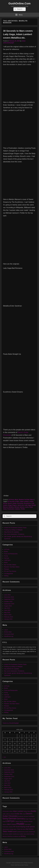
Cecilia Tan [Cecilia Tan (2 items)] (18, 814)
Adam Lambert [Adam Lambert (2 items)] (18, 811)
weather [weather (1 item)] (11, 834)
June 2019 (7, 595)
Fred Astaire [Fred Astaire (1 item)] (31, 816)
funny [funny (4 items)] (5, 819)
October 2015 (8, 602)
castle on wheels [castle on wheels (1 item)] (10, 814)
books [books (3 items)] (34, 811)
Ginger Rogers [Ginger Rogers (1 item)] (29, 819)
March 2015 (8, 615)
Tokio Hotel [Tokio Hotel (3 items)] (7, 831)
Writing (6, 576)
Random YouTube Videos (26, 500)
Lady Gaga (28, 505)
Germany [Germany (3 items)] (21, 819)
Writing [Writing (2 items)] (23, 836)
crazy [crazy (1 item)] (24, 814)
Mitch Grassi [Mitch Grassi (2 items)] (12, 824)
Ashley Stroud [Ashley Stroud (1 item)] (27, 811)
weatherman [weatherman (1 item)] (16, 834)
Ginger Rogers (12, 505)
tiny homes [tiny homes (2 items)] (30, 829)
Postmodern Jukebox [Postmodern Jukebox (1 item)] (8, 827)
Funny (6, 556)
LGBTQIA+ (7, 560)
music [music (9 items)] (20, 824)
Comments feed (9, 634)
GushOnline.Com (19, 3)
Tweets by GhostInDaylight (11, 723)
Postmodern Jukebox (14, 509)
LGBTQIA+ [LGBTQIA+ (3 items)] (11, 821)
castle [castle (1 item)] (4, 814)
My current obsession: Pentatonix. (14, 534)
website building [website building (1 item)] (30, 834)
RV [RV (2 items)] (15, 827)
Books (6, 552)
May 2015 (7, 612)
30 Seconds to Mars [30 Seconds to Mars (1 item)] (8, 811)
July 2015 (7, 608)
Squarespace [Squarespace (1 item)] (6, 829)
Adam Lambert (24, 501)
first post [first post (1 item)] (26, 816)
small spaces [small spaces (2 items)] (30, 827)
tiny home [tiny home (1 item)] (23, 829)
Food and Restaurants (11, 554)
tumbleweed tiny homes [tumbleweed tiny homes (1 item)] (23, 832)
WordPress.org (9, 636)
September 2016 (9, 599)
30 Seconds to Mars (13, 501)
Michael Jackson (19, 507)
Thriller (23, 509)
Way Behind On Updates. (12, 532)
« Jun (4, 757)
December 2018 (9, 597)
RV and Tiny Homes (10, 571)
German (7, 558)
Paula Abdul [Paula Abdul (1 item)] (28, 824)
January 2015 (8, 619)
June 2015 (7, 610)
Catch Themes (25, 865)
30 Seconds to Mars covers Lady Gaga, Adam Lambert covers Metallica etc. (18, 34)
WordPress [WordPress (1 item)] (10, 836)
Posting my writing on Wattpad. (13, 530)
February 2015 (9, 617)
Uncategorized (9, 574)
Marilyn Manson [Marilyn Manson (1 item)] (19, 821)
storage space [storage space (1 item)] (13, 829)
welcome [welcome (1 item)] (5, 836)
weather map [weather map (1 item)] (23, 834)
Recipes (7, 569)
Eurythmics (27, 503)
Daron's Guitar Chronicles (15, 503)
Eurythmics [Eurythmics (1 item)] (21, 816)
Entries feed (8, 632)
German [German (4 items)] (12, 819)
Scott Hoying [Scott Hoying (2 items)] (21, 827)
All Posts (11, 500)
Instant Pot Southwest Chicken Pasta (15, 528)
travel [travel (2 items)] (15, 832)
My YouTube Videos (10, 565)
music (27, 507)
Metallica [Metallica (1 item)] (26, 821)
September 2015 (9, 604)
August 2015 (8, 606)
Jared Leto (21, 505)
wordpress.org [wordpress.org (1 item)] (17, 836)
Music (16, 500)
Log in (6, 630)
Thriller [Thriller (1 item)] (19, 829)
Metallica (11, 507)
